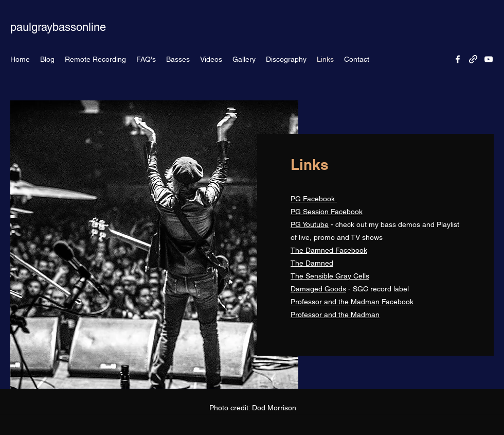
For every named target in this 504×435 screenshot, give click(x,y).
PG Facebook (314, 199)
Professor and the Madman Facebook (352, 302)
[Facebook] (458, 59)
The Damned (312, 263)
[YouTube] (489, 59)
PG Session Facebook (327, 212)
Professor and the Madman (335, 315)
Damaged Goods (318, 289)
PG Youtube (310, 224)
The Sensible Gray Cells (330, 276)
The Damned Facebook (329, 250)
